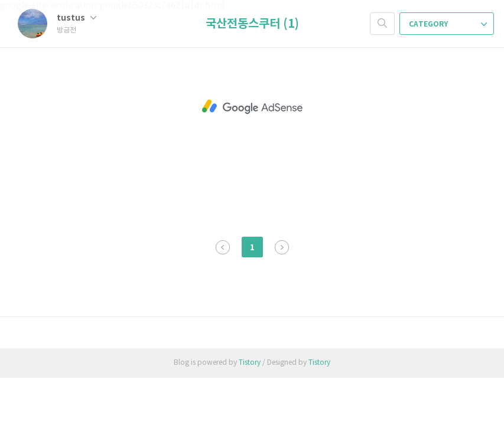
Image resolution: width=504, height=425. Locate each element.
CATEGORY (448, 24)
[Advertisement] (252, 107)
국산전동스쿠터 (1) (252, 24)
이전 (223, 247)
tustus (77, 18)
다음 (282, 247)
